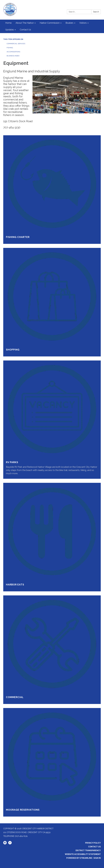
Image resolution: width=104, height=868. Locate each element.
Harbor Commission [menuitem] (50, 23)
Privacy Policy (93, 843)
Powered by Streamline (79, 858)
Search (96, 12)
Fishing (10, 48)
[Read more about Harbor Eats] (52, 537)
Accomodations (13, 52)
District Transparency (88, 850)
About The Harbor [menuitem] (25, 23)
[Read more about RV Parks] (52, 420)
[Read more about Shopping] (52, 302)
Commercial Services (16, 44)
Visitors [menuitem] (83, 23)
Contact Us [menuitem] (25, 30)
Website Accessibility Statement (83, 854)
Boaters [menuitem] (69, 23)
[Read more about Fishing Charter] (52, 190)
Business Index (13, 56)
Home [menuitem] (8, 23)
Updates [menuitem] (10, 30)
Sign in (97, 858)
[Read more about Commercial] (52, 650)
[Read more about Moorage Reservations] (52, 762)
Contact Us (94, 847)
